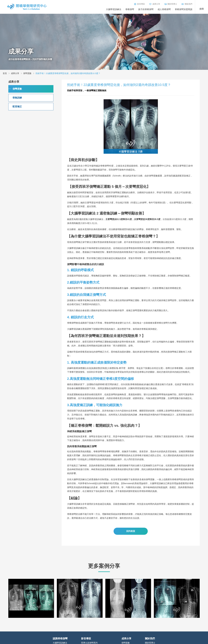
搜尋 (202, 9)
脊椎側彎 (130, 9)
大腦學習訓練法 (114, 9)
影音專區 (141, 4)
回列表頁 (131, 531)
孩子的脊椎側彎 (146, 9)
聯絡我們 (188, 4)
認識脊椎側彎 (60, 639)
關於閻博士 (172, 4)
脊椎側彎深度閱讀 (184, 9)
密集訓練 (17, 98)
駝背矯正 (17, 107)
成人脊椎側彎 (164, 9)
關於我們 (150, 639)
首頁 (5, 73)
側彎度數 (27, 73)
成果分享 (156, 4)
